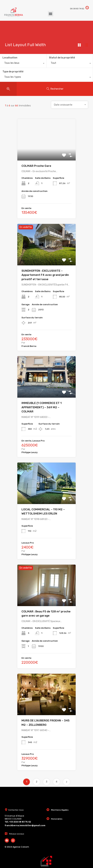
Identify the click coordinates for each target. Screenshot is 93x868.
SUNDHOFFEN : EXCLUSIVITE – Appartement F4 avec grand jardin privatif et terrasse (45, 275)
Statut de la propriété (62, 58)
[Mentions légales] (48, 810)
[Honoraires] (48, 819)
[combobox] (23, 64)
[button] (51, 14)
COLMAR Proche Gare (36, 166)
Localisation (10, 58)
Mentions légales (60, 810)
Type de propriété (13, 72)
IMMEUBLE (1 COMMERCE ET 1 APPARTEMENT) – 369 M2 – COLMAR (42, 407)
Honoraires (57, 819)
